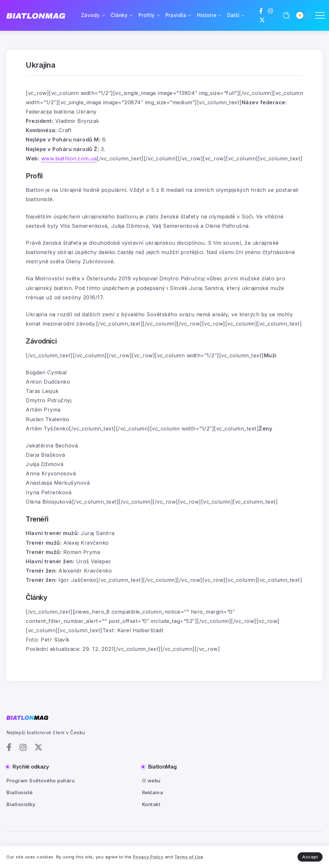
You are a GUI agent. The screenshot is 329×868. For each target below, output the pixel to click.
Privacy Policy (148, 857)
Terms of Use (189, 857)
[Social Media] (261, 11)
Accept (310, 857)
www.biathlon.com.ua (69, 158)
